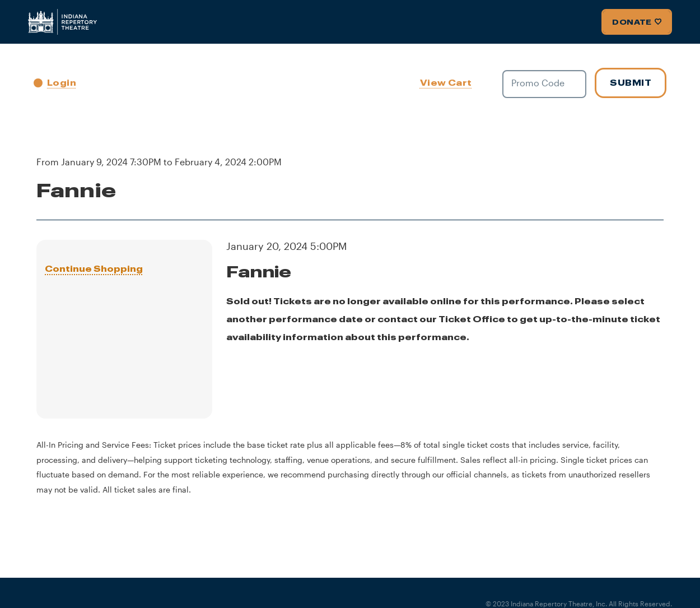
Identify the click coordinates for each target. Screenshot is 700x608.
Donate (637, 22)
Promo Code (538, 83)
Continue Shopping (94, 269)
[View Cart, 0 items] (448, 83)
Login (55, 83)
